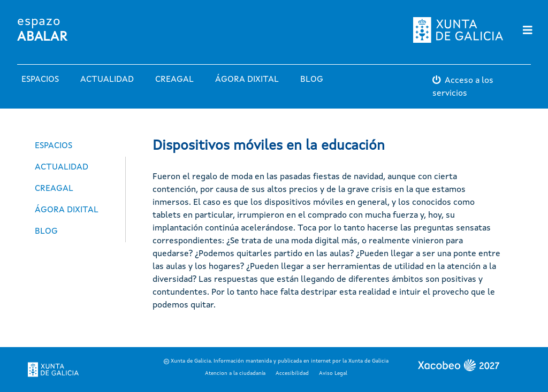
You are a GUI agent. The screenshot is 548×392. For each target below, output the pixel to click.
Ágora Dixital (247, 80)
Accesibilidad (292, 373)
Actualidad (107, 80)
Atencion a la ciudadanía (235, 373)
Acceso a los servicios (463, 87)
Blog (312, 80)
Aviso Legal (333, 373)
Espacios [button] (40, 80)
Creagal (174, 80)
